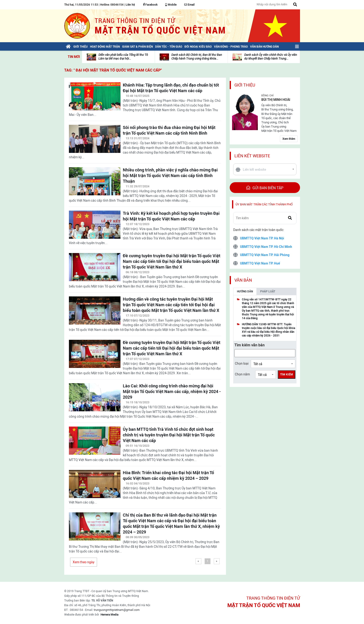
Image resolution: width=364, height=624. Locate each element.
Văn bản (243, 280)
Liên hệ (130, 5)
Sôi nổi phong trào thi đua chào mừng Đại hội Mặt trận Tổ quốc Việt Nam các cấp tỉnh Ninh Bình (169, 130)
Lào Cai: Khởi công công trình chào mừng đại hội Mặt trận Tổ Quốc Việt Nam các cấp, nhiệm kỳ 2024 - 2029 (172, 391)
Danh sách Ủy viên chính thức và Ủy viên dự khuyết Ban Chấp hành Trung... (271, 57)
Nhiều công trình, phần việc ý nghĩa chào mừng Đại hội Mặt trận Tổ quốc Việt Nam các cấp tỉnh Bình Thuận (170, 176)
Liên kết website (252, 156)
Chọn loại (242, 363)
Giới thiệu (245, 85)
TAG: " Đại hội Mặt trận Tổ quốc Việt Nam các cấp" (113, 70)
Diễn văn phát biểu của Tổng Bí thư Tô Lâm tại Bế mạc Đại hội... (123, 57)
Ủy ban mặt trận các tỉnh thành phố (264, 204)
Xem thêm (289, 139)
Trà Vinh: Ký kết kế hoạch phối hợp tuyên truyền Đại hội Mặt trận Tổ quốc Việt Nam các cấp (171, 216)
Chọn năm (242, 374)
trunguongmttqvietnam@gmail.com (117, 610)
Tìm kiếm (287, 374)
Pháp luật (268, 291)
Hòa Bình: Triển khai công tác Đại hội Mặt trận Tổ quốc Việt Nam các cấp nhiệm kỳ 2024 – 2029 (168, 475)
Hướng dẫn (245, 291)
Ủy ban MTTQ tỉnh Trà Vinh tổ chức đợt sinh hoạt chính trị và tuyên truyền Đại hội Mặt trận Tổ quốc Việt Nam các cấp (169, 435)
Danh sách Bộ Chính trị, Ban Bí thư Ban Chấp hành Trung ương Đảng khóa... (197, 57)
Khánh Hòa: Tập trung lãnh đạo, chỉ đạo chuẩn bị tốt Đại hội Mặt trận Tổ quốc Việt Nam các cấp (171, 88)
